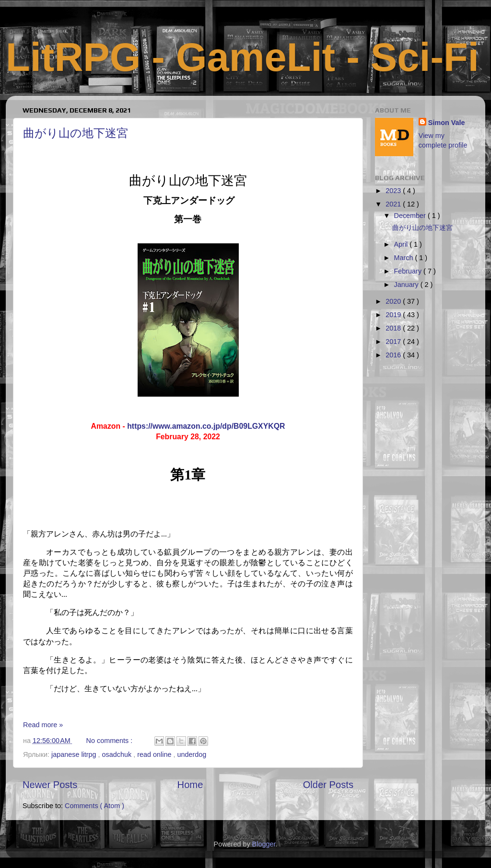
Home (190, 785)
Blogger (264, 844)
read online (155, 754)
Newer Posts (50, 785)
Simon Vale (447, 123)
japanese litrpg (75, 754)
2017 (394, 342)
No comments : (111, 741)
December (411, 216)
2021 (394, 204)
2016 (394, 355)
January (407, 285)
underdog (192, 754)
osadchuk (118, 754)
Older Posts (328, 785)
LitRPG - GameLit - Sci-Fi (242, 57)
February (409, 271)
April (402, 244)
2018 (394, 328)
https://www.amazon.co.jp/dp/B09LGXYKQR (206, 426)
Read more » (43, 725)
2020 (394, 301)
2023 (394, 191)
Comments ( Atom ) (94, 806)
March (405, 258)
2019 (394, 315)
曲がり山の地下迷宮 (76, 133)
